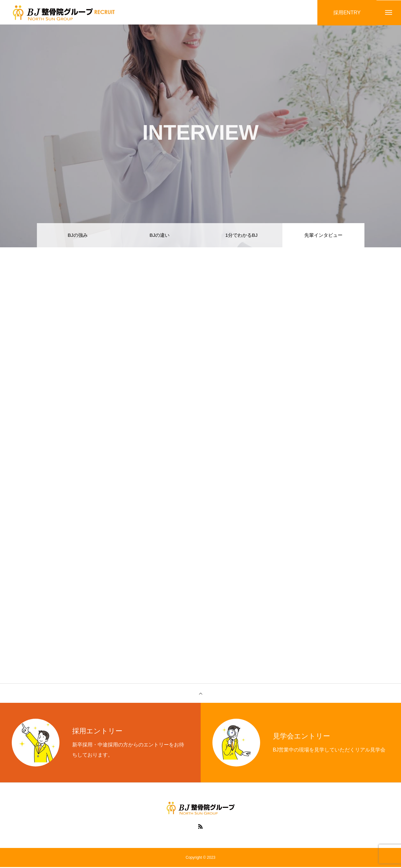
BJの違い (159, 235)
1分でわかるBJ (241, 235)
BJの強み (78, 235)
